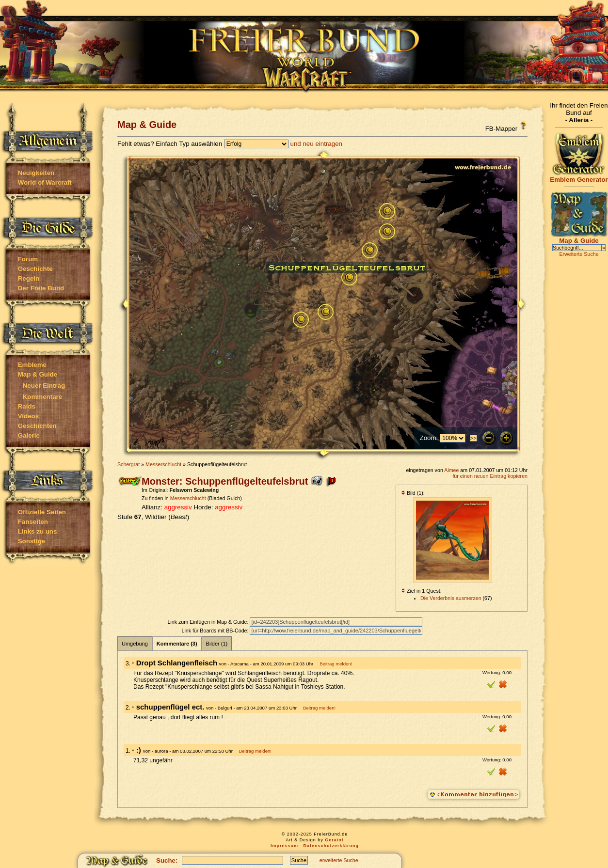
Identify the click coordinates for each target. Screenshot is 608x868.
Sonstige (32, 541)
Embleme (32, 365)
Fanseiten (33, 522)
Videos (28, 416)
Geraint (334, 840)
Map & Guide (38, 374)
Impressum (284, 846)
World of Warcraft (45, 182)
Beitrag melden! (336, 664)
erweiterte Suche (339, 860)
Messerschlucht (163, 464)
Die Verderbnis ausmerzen (451, 598)
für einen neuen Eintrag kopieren (490, 476)
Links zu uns (38, 531)
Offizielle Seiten (42, 512)
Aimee (451, 470)
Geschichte (35, 269)
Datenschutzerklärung (331, 846)
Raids (27, 406)
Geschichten (37, 426)
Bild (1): (413, 493)
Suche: (167, 860)
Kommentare (42, 397)
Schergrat (128, 464)
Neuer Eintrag (44, 386)
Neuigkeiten (36, 173)
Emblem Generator (579, 177)
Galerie (29, 435)
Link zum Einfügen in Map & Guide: (208, 622)
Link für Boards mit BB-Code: (216, 631)
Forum (28, 259)
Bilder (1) (217, 644)
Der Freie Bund (41, 288)
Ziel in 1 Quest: (421, 591)
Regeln (29, 278)
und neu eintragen (316, 144)
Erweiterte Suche (579, 254)
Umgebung (135, 644)
